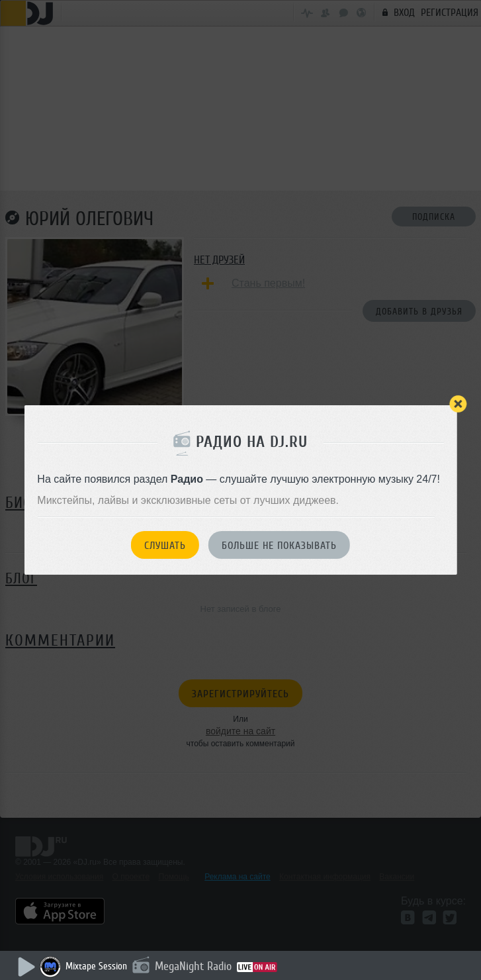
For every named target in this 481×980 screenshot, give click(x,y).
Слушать (165, 546)
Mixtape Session (96, 966)
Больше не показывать (279, 546)
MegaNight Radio (193, 966)
